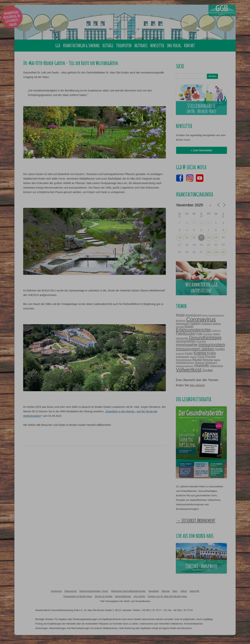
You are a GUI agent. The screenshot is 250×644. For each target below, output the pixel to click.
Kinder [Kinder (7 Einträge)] (189, 353)
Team (175, 591)
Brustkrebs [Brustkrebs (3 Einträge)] (181, 321)
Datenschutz (71, 591)
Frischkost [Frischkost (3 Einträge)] (208, 334)
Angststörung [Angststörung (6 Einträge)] (193, 315)
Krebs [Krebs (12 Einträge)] (211, 353)
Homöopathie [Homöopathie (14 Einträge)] (187, 345)
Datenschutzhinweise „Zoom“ (94, 591)
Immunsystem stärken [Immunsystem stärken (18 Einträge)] (195, 349)
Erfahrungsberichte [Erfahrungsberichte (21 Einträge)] (193, 330)
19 (194, 245)
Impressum (56, 591)
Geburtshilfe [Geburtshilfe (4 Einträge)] (182, 338)
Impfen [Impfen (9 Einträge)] (220, 349)
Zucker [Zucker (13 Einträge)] (208, 370)
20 (201, 245)
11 (187, 237)
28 (187, 223)
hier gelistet (197, 385)
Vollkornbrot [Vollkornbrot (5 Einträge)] (216, 366)
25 (187, 252)
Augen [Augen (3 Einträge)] (205, 315)
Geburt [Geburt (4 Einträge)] (217, 334)
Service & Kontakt (103, 596)
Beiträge (108, 46)
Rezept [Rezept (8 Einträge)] (197, 359)
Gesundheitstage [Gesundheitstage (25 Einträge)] (205, 338)
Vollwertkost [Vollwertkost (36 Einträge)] (189, 370)
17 (180, 245)
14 (209, 237)
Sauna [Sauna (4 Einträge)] (217, 360)
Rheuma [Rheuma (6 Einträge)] (208, 360)
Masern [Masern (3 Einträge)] (193, 357)
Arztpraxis (141, 46)
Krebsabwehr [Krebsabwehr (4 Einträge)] (183, 357)
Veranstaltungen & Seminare (81, 46)
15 (216, 237)
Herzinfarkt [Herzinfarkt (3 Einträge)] (201, 341)
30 (201, 223)
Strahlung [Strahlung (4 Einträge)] (200, 363)
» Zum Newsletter (202, 150)
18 (187, 245)
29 (194, 223)
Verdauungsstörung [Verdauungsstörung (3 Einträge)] (185, 366)
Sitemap (166, 591)
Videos (184, 591)
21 (209, 245)
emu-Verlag (174, 46)
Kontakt (189, 46)
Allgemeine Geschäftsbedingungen (128, 591)
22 (216, 245)
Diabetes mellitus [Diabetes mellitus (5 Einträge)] (211, 324)
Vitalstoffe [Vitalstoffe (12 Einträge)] (201, 365)
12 (194, 237)
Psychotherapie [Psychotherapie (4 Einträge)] (184, 360)
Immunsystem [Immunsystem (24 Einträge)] (212, 344)
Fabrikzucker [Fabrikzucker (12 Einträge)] (186, 334)
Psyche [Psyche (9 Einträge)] (210, 356)
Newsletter (157, 46)
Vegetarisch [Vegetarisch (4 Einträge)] (211, 363)
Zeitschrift (194, 591)
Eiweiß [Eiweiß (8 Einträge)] (189, 326)
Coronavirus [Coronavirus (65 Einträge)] (201, 319)
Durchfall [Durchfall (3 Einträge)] (180, 327)
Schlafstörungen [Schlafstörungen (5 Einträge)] (185, 363)
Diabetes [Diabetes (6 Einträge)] (196, 323)
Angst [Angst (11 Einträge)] (180, 315)
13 (201, 237)
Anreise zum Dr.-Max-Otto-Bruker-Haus (167, 596)
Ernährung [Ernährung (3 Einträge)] (216, 330)
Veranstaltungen (123, 596)
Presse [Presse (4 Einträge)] (201, 357)
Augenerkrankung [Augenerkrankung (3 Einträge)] (216, 315)
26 (194, 252)
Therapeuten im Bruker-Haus (78, 596)
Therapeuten (124, 46)
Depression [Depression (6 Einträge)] (183, 323)
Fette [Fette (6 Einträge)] (200, 334)
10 (180, 237)
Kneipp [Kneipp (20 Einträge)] (200, 353)
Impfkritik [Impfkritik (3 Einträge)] (180, 353)
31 (209, 223)
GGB (58, 46)
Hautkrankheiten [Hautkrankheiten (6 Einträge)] (186, 341)
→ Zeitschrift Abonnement (196, 520)
